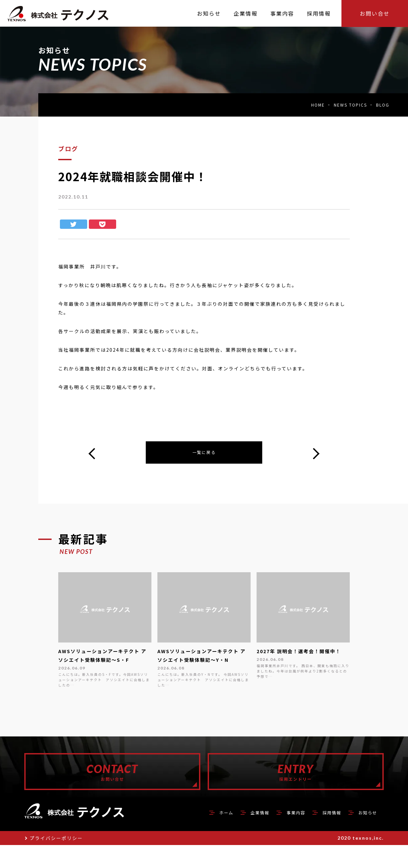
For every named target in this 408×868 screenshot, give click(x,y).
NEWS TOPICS (350, 105)
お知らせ (365, 835)
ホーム (203, 835)
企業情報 (241, 835)
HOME (318, 105)
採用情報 (324, 835)
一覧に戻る (204, 453)
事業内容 (283, 835)
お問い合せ (375, 13)
